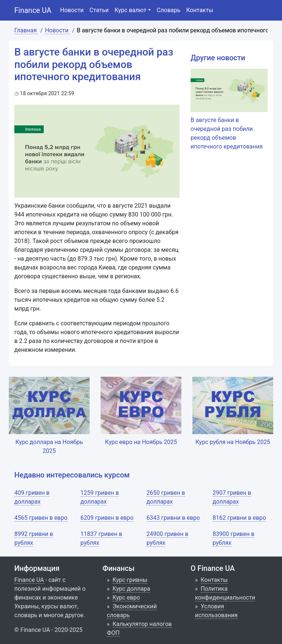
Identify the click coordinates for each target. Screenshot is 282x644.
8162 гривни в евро (239, 518)
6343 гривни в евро (173, 518)
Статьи (99, 10)
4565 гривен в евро (41, 518)
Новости (72, 10)
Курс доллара (131, 589)
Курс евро (126, 598)
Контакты (200, 10)
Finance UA (33, 10)
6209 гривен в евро (107, 518)
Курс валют (131, 10)
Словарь (169, 10)
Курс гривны (130, 580)
